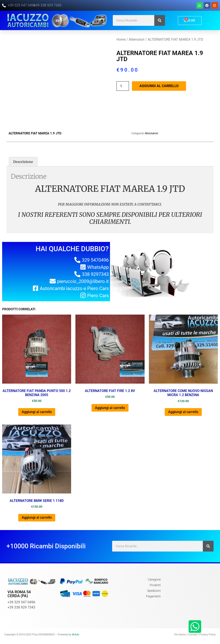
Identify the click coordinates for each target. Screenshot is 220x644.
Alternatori (137, 39)
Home (121, 39)
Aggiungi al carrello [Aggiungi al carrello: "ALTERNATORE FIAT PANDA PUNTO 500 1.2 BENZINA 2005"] (37, 412)
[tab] (23, 162)
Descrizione (23, 162)
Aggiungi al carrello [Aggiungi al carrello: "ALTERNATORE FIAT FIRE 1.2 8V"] (110, 408)
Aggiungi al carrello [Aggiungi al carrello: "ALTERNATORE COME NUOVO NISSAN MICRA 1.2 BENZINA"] (183, 412)
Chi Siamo (180, 635)
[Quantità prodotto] (123, 86)
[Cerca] (160, 20)
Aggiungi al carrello (159, 86)
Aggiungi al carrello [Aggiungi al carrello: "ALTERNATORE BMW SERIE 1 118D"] (37, 517)
